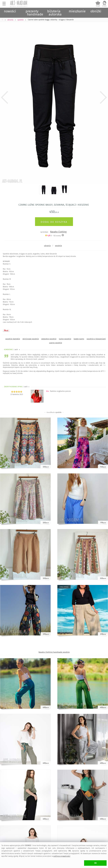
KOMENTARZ (12, 350)
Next (103, 97)
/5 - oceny (53, 236)
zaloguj (104, 6)
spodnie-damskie (13, 339)
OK (95, 863)
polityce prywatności (62, 856)
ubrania (47, 246)
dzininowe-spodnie (31, 339)
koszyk (98, 6)
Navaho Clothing (58, 232)
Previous (5, 97)
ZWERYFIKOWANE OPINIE (17, 387)
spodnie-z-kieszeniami (96, 339)
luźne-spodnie (65, 339)
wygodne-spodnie (49, 339)
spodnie (58, 246)
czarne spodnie (56, 343)
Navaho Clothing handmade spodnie (54, 652)
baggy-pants (79, 339)
